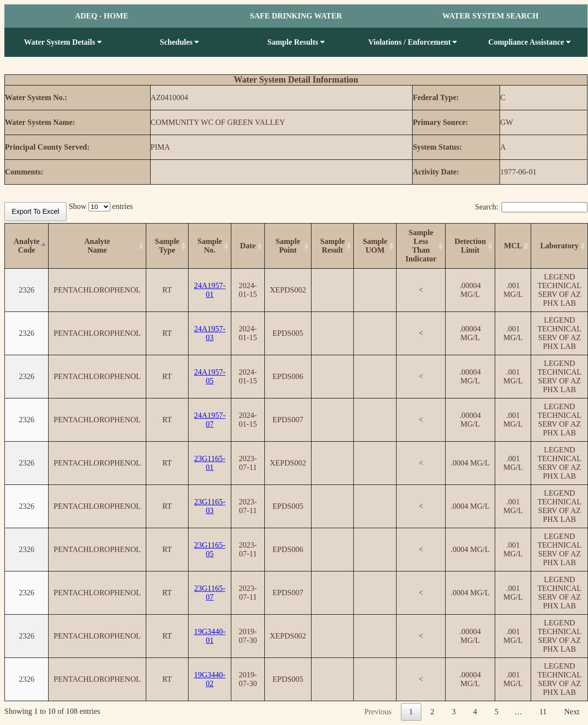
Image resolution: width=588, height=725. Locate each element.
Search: (532, 207)
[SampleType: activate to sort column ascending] (167, 246)
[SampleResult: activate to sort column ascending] (332, 246)
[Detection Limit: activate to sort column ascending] (470, 246)
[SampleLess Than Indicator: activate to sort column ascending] (421, 246)
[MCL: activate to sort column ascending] (513, 246)
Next (572, 712)
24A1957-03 (210, 333)
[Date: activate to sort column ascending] (248, 246)
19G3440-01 (210, 636)
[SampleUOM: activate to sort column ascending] (375, 246)
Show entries (101, 206)
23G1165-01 (209, 463)
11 (543, 712)
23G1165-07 (209, 593)
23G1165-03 (209, 506)
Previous (378, 712)
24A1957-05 (210, 376)
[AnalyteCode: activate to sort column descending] (27, 246)
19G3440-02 (210, 679)
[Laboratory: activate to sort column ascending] (560, 246)
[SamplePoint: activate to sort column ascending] (288, 246)
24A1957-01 (210, 290)
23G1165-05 (209, 549)
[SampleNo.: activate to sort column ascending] (210, 246)
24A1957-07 (210, 420)
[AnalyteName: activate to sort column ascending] (97, 246)
